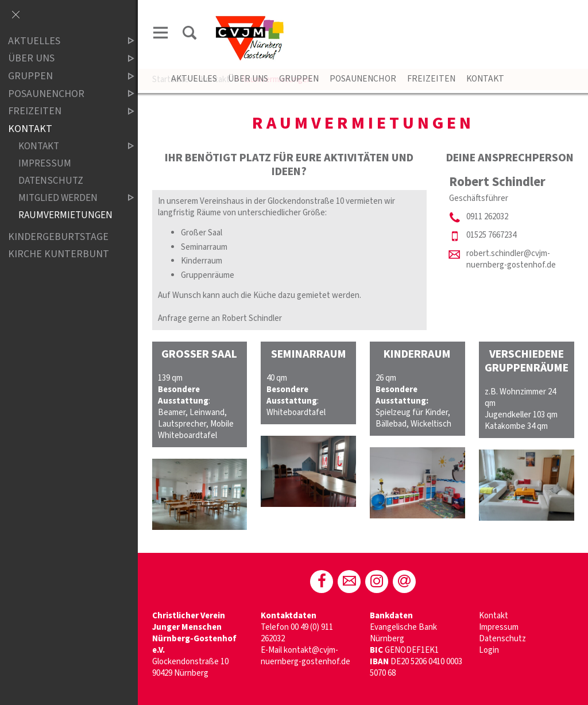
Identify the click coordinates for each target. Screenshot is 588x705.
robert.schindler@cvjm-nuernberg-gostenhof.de (511, 259)
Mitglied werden (67, 198)
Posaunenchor (363, 79)
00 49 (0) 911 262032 (297, 633)
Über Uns (248, 79)
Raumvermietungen (65, 216)
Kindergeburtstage (58, 237)
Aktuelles (194, 79)
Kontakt (485, 79)
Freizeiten (431, 79)
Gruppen (299, 79)
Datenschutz (502, 639)
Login (489, 650)
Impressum (499, 627)
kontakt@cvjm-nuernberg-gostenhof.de (305, 656)
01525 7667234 (491, 235)
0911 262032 (487, 217)
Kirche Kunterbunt (59, 254)
